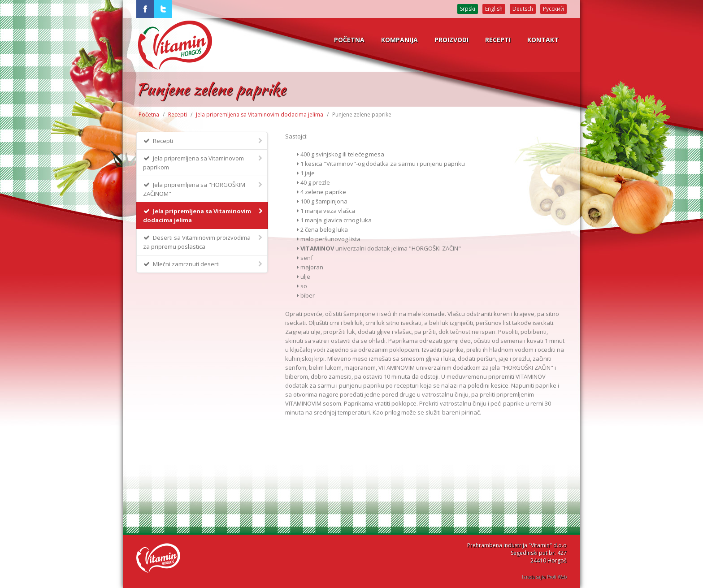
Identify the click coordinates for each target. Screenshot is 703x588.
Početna (149, 115)
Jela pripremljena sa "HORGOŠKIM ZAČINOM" (203, 189)
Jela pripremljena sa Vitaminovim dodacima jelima (260, 115)
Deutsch (523, 9)
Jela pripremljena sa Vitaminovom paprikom (203, 162)
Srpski (468, 9)
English (494, 9)
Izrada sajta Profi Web (544, 577)
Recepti (178, 115)
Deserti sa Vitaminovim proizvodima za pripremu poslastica (203, 242)
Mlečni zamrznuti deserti (203, 264)
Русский (553, 9)
